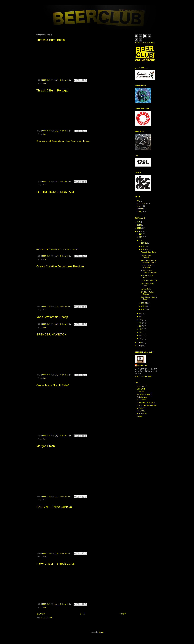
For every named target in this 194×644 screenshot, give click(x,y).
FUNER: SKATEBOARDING (147, 405)
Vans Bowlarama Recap (52, 317)
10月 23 (144, 246)
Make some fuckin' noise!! (146, 403)
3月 (141, 332)
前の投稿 (123, 614)
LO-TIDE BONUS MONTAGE (56, 192)
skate (44, 83)
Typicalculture (142, 397)
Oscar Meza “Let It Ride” (53, 385)
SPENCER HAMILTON (51, 334)
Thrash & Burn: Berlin (51, 40)
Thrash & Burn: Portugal (52, 90)
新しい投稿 (41, 614)
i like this (140, 209)
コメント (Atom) (46, 618)
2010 (139, 346)
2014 (139, 225)
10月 (141, 240)
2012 (139, 231)
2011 (139, 343)
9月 (141, 313)
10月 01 (144, 309)
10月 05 (144, 303)
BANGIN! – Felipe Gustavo (54, 507)
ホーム (82, 614)
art (138, 201)
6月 (141, 323)
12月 (141, 234)
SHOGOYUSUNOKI (144, 394)
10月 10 (144, 249)
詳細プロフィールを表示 (144, 377)
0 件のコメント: (66, 80)
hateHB (67, 249)
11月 (141, 237)
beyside (140, 206)
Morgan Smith (46, 446)
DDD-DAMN (141, 400)
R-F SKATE (141, 411)
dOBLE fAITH (142, 414)
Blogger (101, 632)
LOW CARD (141, 389)
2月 (141, 335)
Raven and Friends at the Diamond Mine (63, 141)
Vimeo (76, 249)
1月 (141, 339)
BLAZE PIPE (141, 386)
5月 (141, 326)
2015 (139, 222)
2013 (139, 228)
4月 (141, 329)
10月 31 (144, 243)
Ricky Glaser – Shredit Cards (56, 564)
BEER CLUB (141, 203)
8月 (141, 316)
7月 (141, 320)
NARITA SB (141, 408)
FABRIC (140, 416)
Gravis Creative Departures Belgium (60, 266)
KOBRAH (140, 392)
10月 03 (144, 306)
